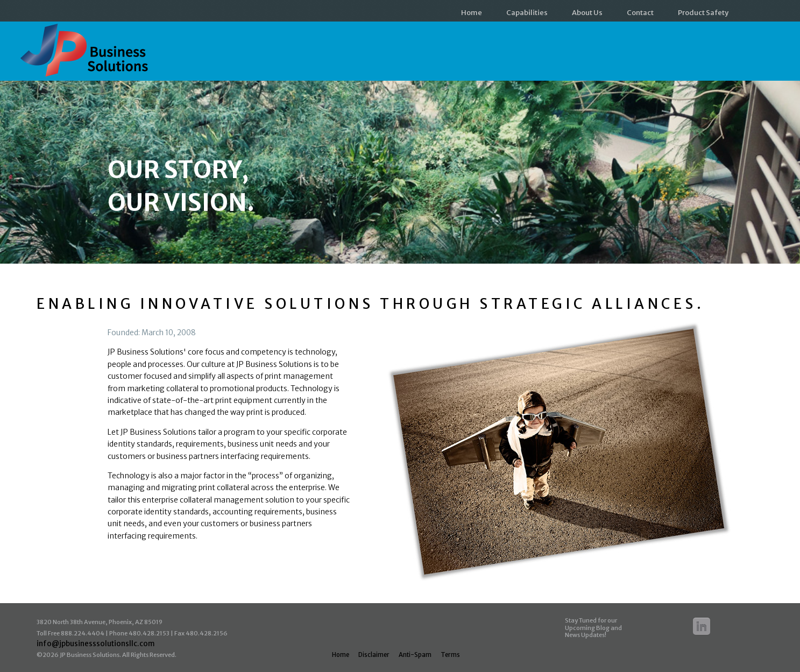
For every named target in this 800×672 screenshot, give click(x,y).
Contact (640, 13)
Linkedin (702, 626)
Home (472, 13)
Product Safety (703, 13)
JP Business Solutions (86, 55)
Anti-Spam (415, 655)
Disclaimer (374, 655)
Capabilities (527, 13)
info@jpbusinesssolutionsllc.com (96, 644)
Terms (450, 655)
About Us (587, 13)
